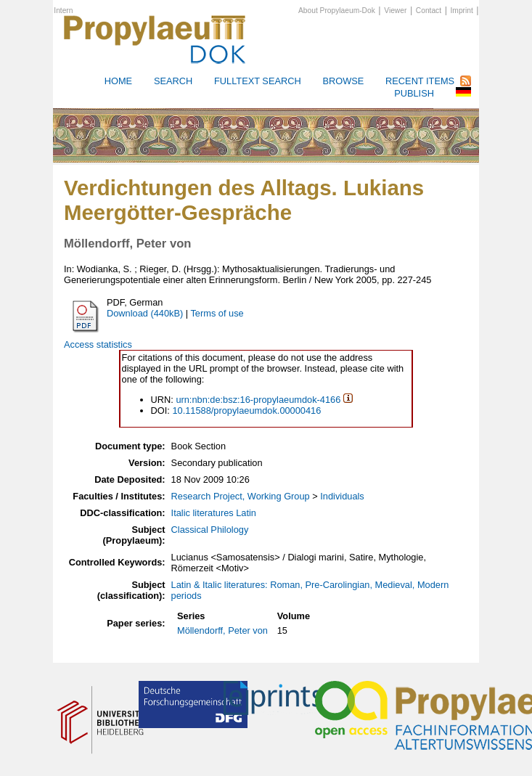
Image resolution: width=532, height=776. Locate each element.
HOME (118, 81)
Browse (343, 81)
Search (173, 81)
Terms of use (217, 313)
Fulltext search (258, 81)
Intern (63, 11)
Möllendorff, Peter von (222, 630)
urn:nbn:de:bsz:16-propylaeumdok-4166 (258, 400)
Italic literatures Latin (214, 513)
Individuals (342, 496)
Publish (414, 93)
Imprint (462, 11)
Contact (429, 11)
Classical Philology (210, 530)
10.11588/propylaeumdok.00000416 (246, 411)
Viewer (395, 11)
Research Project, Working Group (241, 496)
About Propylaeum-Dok (337, 11)
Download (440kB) (145, 313)
